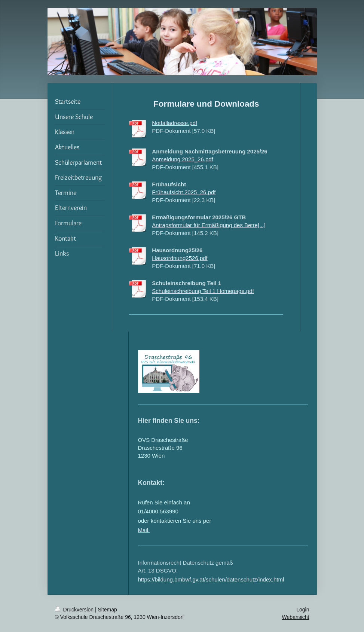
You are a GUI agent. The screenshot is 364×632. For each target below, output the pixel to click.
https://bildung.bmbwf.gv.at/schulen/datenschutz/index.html (211, 579)
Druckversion (75, 610)
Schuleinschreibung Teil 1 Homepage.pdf (203, 291)
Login (303, 610)
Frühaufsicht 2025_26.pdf (184, 192)
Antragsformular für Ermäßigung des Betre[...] (209, 225)
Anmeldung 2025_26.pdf (182, 159)
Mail (143, 530)
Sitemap (108, 610)
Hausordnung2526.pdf (180, 258)
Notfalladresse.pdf (175, 123)
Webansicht (296, 617)
